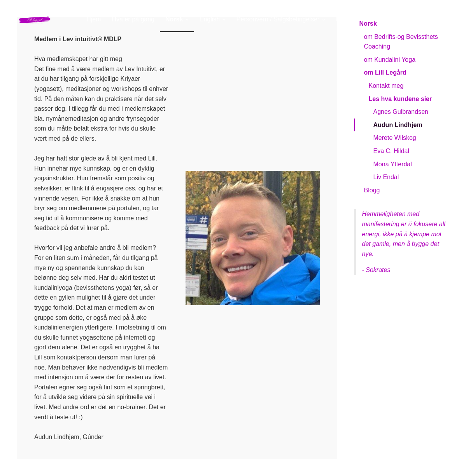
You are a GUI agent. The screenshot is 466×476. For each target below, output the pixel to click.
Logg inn (437, 19)
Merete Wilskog (395, 138)
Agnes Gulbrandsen (401, 112)
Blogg (372, 190)
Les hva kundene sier (400, 99)
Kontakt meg (386, 86)
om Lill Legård (385, 72)
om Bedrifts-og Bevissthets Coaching (401, 42)
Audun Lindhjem (398, 125)
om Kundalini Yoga (390, 60)
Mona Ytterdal (393, 164)
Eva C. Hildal (391, 151)
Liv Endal (386, 177)
